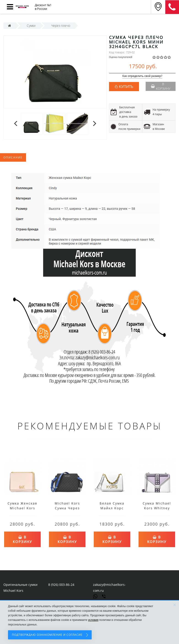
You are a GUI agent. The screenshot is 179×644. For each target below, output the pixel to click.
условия (93, 620)
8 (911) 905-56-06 (172, 7)
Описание (13, 157)
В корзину (161, 86)
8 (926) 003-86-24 (61, 585)
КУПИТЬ (126, 87)
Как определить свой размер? (142, 76)
